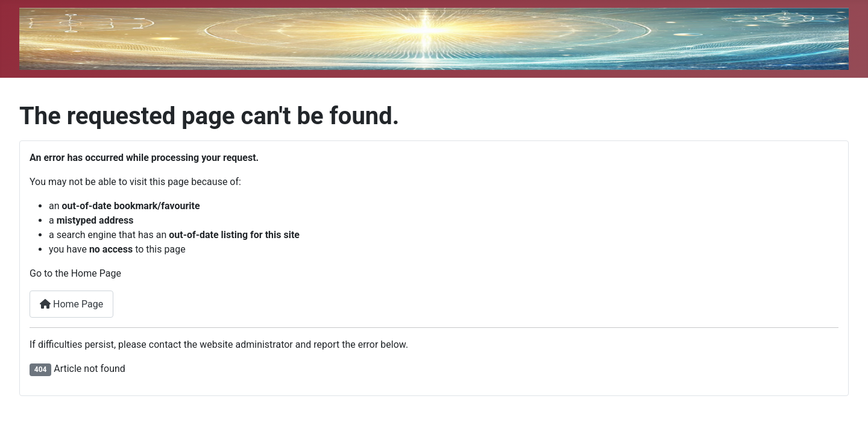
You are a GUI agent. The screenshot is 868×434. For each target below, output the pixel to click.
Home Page (71, 304)
